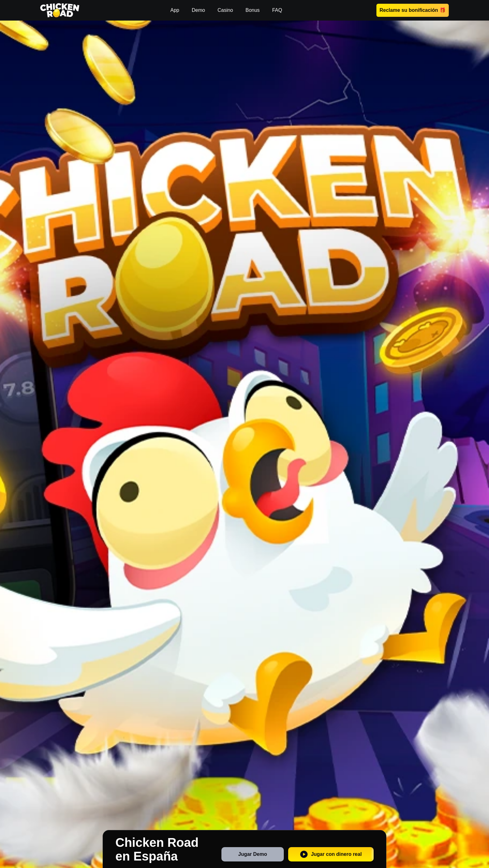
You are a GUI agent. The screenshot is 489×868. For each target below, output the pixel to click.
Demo (199, 10)
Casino (225, 10)
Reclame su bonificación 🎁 (413, 10)
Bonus (252, 10)
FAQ (277, 10)
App (175, 10)
